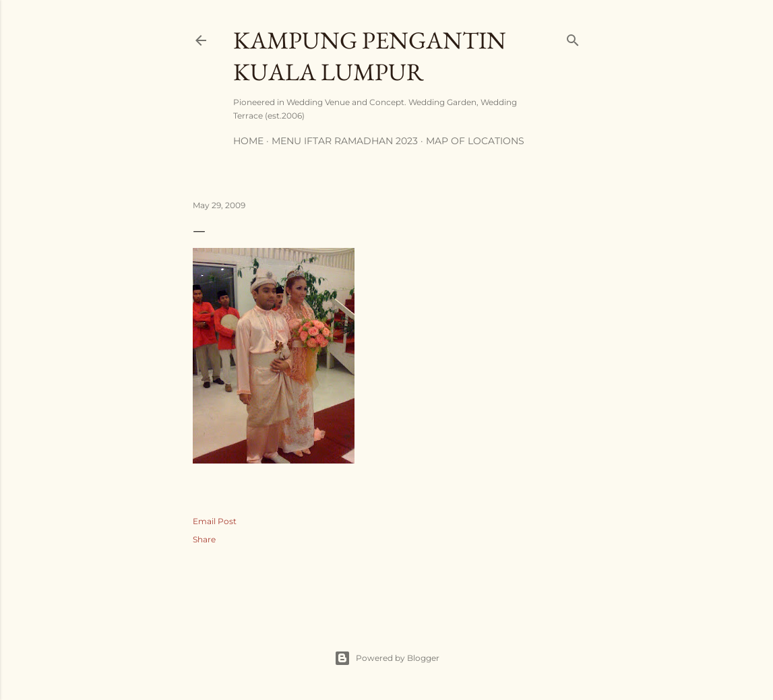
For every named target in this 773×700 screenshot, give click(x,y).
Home (248, 141)
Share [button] (204, 539)
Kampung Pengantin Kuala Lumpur (370, 56)
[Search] (573, 37)
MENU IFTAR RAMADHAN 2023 (345, 141)
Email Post (215, 521)
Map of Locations (475, 141)
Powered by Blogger (387, 658)
